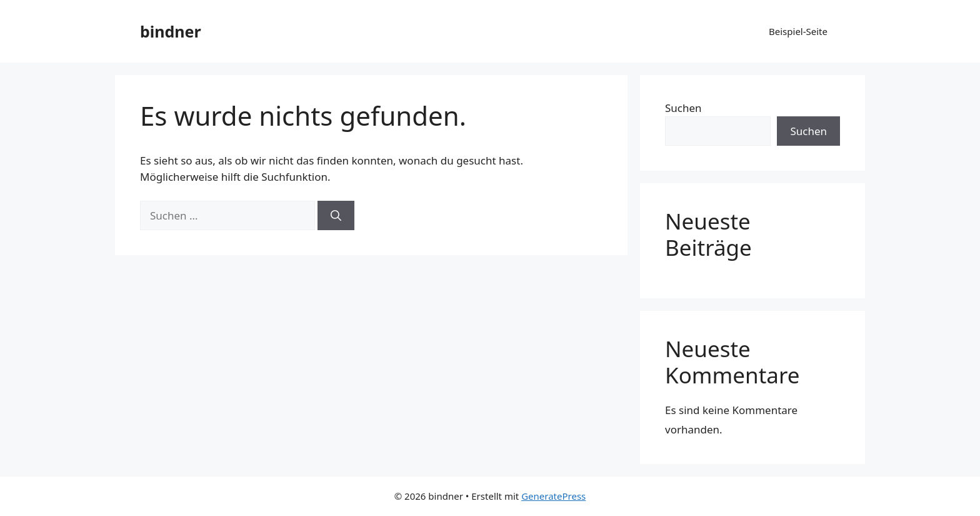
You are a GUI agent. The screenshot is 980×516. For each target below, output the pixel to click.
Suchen (683, 108)
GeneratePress (553, 496)
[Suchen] (336, 216)
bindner (171, 31)
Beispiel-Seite (798, 31)
